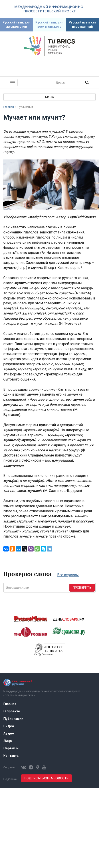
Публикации (13, 719)
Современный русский (50, 66)
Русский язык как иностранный (82, 24)
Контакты (11, 756)
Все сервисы (68, 575)
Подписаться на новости (46, 778)
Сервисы (11, 748)
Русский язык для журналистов (16, 24)
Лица (8, 741)
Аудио (9, 733)
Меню (49, 97)
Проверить (82, 588)
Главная (9, 107)
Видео (9, 726)
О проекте (12, 711)
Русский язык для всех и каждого (49, 24)
